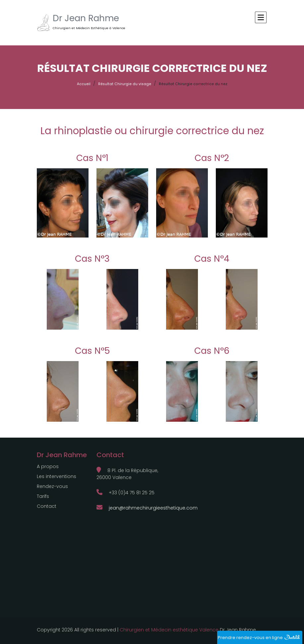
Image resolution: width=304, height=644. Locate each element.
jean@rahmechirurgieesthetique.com (147, 508)
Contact (47, 506)
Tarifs (43, 496)
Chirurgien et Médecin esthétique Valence (169, 630)
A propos (48, 466)
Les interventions (57, 476)
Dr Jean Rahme (86, 18)
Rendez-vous (52, 486)
